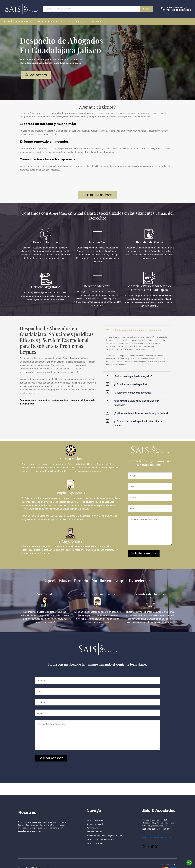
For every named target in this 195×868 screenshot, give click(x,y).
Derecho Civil (97, 242)
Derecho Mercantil (97, 286)
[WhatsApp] (189, 862)
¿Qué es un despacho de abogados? (133, 376)
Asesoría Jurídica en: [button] (48, 21)
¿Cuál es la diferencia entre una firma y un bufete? (141, 413)
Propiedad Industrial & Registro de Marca (105, 836)
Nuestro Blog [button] (76, 21)
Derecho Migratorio (46, 287)
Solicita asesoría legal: (177, 7)
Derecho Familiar (46, 242)
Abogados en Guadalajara (17, 21)
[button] (137, 330)
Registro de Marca (149, 242)
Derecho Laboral (94, 843)
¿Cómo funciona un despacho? (130, 384)
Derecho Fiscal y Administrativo (101, 839)
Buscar (146, 9)
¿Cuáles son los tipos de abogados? (133, 393)
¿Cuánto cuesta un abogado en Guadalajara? (138, 330)
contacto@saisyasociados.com (157, 837)
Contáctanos (99, 21)
